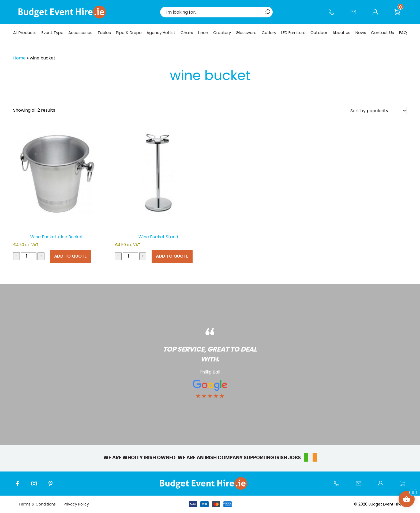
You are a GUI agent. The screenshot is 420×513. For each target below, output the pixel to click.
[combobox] (214, 12)
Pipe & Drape (129, 33)
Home (19, 58)
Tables (104, 33)
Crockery (222, 33)
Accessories (80, 33)
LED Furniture (293, 33)
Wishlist (400, 15)
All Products (25, 33)
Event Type (52, 33)
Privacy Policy (76, 504)
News (361, 33)
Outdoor (319, 33)
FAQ (403, 33)
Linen (203, 33)
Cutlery (269, 33)
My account (378, 15)
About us (341, 33)
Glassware (246, 33)
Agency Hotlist (161, 33)
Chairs (187, 33)
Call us (334, 15)
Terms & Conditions (37, 504)
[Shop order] (378, 111)
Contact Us (356, 15)
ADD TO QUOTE (70, 256)
